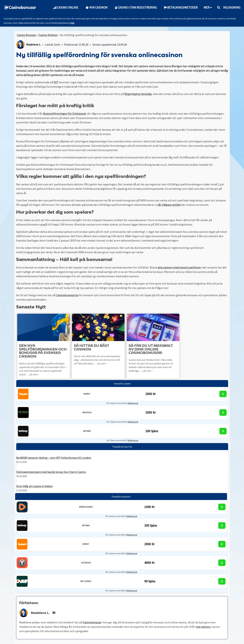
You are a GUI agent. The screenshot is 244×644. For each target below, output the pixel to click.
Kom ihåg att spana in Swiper (35, 486)
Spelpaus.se (133, 403)
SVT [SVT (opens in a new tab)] (56, 82)
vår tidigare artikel (169, 205)
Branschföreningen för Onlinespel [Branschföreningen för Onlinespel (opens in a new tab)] (65, 114)
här (73, 23)
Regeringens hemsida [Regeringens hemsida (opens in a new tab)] (138, 94)
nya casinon (203, 627)
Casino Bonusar (26, 35)
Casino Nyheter (48, 35)
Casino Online (65, 7)
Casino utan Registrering (136, 7)
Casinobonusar (92, 622)
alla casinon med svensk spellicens (179, 267)
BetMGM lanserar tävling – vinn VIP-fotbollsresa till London (54, 458)
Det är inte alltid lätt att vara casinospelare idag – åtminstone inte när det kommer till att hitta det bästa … (97, 360)
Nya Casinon (97, 7)
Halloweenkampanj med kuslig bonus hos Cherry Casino (51, 472)
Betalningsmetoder (181, 7)
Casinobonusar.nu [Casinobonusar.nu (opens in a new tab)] (67, 295)
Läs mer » (27, 374)
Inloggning (232, 7)
